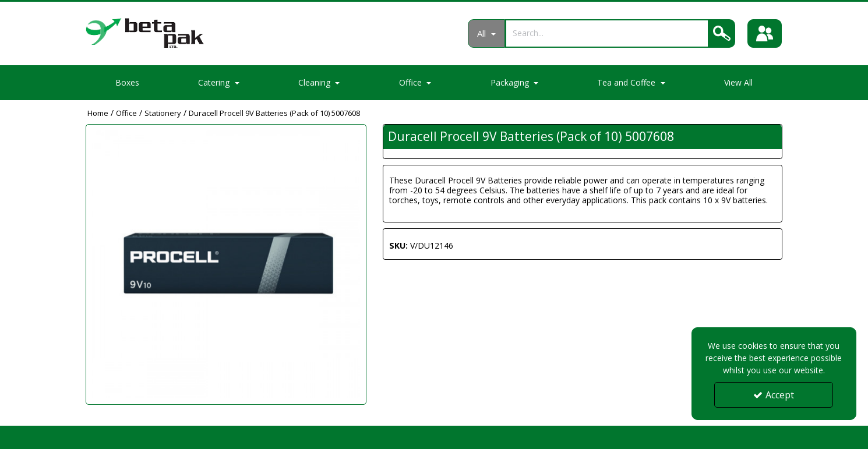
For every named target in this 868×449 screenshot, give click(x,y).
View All (738, 82)
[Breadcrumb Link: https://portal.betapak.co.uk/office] (126, 113)
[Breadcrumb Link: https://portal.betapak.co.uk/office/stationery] (163, 113)
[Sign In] (765, 33)
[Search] (606, 33)
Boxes (127, 82)
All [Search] (482, 33)
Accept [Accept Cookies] (774, 395)
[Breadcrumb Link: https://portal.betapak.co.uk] (98, 113)
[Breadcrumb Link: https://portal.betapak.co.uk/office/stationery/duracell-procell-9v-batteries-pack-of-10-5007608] (274, 113)
